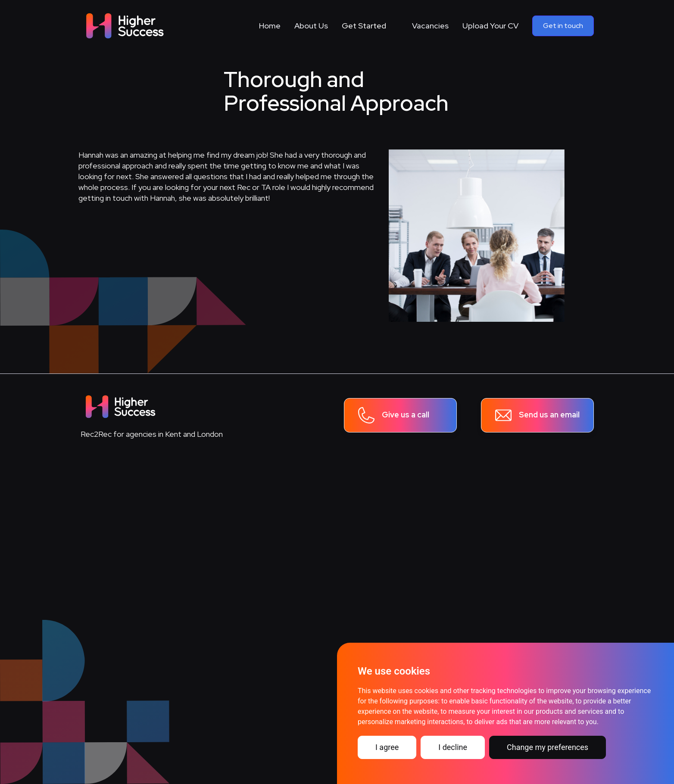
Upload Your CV (490, 26)
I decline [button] (453, 747)
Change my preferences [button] (548, 747)
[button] (370, 26)
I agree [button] (387, 747)
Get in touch (563, 26)
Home (270, 26)
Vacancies (430, 26)
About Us (311, 26)
